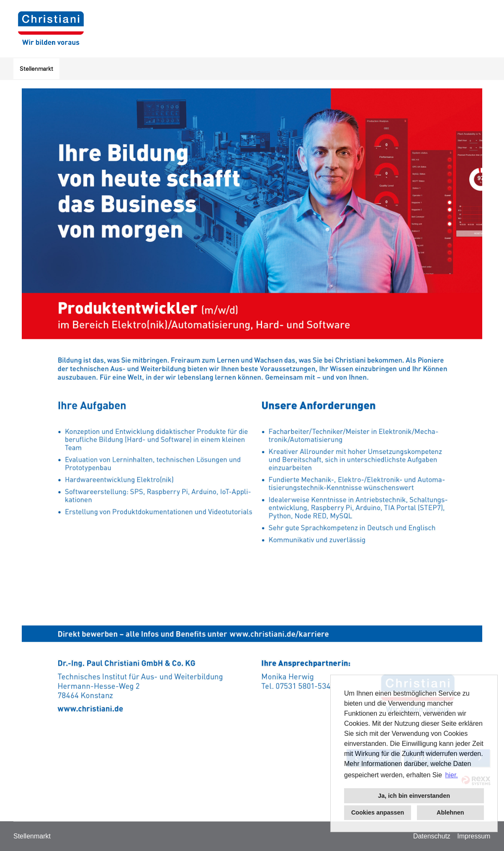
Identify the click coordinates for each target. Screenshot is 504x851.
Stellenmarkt (36, 69)
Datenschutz (432, 836)
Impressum (474, 836)
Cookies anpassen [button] (378, 812)
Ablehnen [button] (450, 812)
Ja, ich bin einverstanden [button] (414, 796)
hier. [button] (452, 775)
